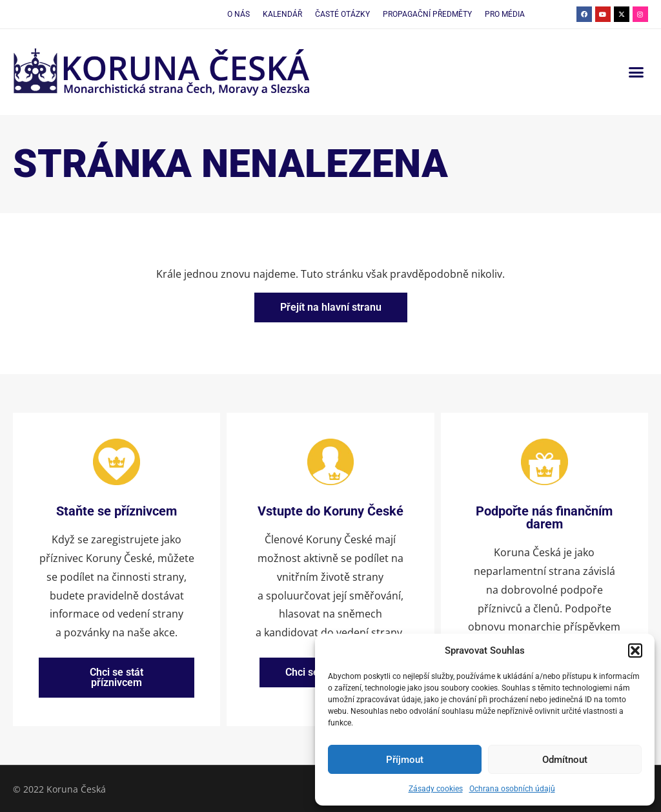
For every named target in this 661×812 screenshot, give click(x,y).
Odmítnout (565, 760)
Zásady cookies (436, 789)
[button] (635, 651)
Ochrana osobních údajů (512, 789)
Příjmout (405, 760)
